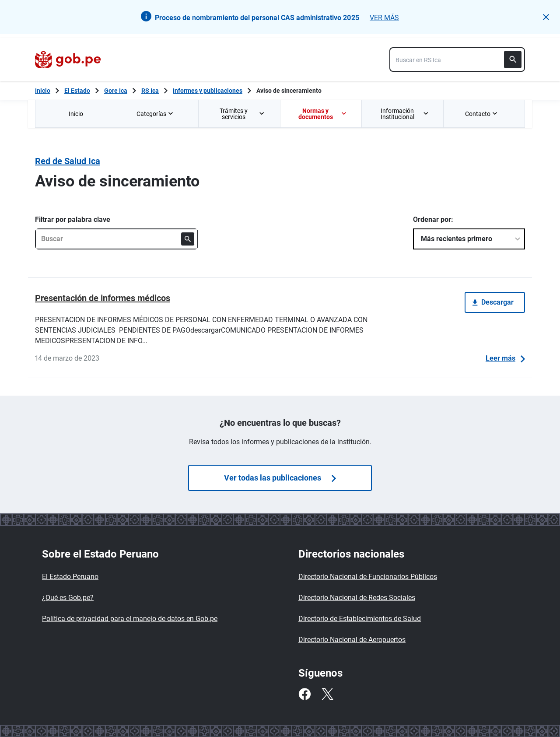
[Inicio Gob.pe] (43, 91)
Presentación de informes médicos (103, 298)
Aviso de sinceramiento (289, 91)
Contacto (482, 114)
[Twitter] (327, 694)
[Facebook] (304, 694)
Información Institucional (405, 114)
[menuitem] (76, 114)
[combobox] (457, 60)
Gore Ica (116, 91)
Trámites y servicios (243, 114)
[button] (546, 17)
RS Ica (150, 91)
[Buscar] (513, 60)
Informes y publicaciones (208, 91)
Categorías (156, 114)
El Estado (77, 91)
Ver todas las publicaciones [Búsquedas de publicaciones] (280, 478)
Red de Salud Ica (68, 161)
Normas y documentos (323, 114)
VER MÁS (384, 18)
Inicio (76, 114)
